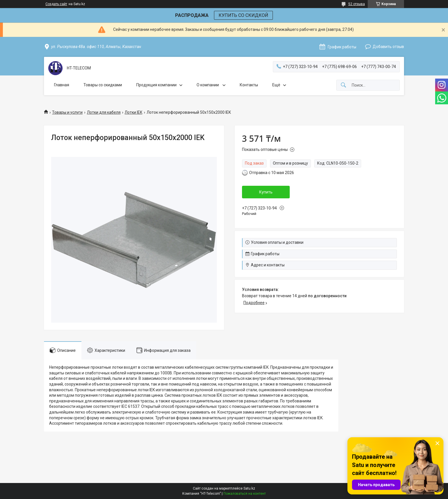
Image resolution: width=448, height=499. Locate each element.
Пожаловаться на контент (245, 494)
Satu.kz (249, 488)
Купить (266, 192)
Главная (62, 85)
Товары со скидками (103, 85)
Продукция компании (156, 85)
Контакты (249, 85)
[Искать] (343, 85)
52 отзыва (357, 4)
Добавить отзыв (388, 47)
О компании (208, 85)
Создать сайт (56, 4)
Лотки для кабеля (104, 112)
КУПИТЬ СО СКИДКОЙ (243, 15)
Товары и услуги (67, 112)
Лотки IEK (133, 112)
